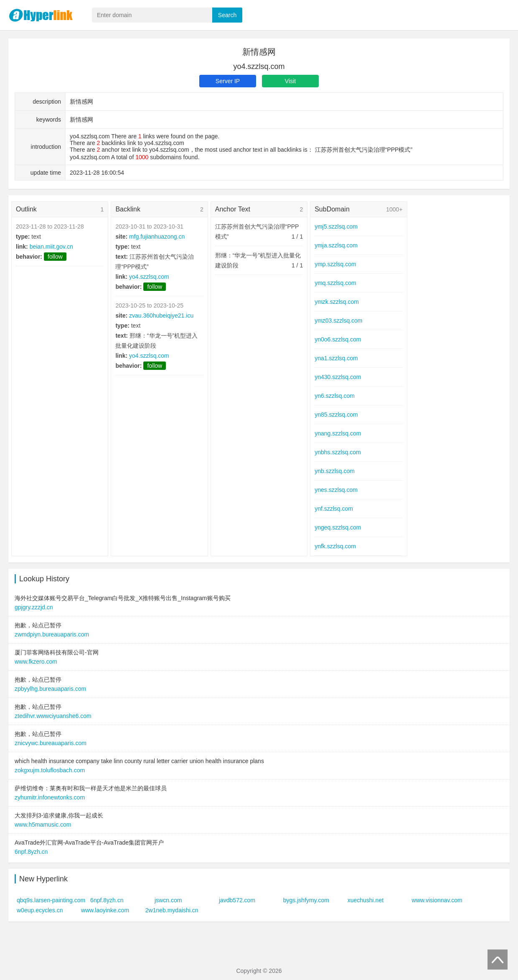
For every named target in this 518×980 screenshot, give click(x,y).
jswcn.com (168, 900)
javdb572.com (237, 900)
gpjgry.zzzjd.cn (34, 607)
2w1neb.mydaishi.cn (172, 910)
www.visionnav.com (437, 900)
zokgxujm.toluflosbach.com (50, 770)
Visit (290, 81)
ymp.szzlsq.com (335, 264)
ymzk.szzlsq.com (337, 302)
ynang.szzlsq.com (338, 433)
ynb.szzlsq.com (335, 471)
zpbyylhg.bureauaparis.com (50, 689)
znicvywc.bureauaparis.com (51, 743)
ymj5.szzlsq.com (336, 227)
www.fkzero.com (36, 662)
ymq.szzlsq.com (335, 283)
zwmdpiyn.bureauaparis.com (52, 634)
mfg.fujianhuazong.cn (157, 237)
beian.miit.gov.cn (51, 247)
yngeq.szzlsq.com (338, 527)
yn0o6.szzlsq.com (338, 339)
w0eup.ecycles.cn (40, 910)
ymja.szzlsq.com (336, 245)
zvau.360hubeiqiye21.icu (161, 316)
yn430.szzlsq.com (338, 377)
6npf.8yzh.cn (31, 852)
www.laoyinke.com (105, 910)
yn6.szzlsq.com (335, 396)
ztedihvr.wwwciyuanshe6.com (53, 716)
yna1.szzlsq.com (336, 358)
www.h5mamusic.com (43, 825)
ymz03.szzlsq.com (338, 321)
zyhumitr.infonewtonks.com (50, 797)
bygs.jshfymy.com (306, 900)
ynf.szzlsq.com (334, 509)
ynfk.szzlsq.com (335, 546)
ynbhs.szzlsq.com (338, 452)
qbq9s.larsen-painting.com (51, 900)
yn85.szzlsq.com (336, 415)
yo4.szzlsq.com (149, 277)
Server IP (228, 81)
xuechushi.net (366, 900)
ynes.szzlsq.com (336, 490)
